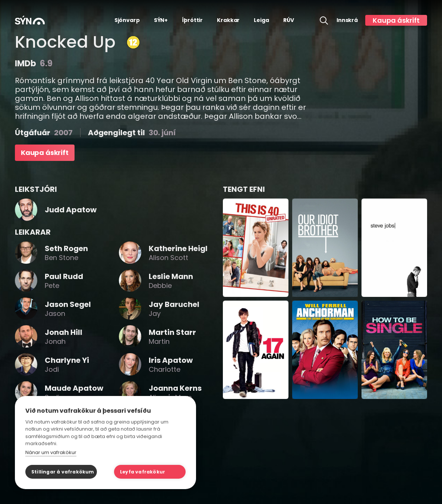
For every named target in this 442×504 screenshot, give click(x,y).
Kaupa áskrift (396, 20)
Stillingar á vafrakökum (63, 472)
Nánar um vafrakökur (51, 452)
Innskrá (347, 20)
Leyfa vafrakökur (143, 472)
